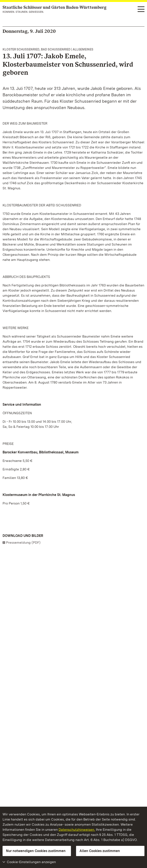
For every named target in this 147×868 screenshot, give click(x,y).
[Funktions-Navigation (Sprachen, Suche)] (141, 9)
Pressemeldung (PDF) (23, 542)
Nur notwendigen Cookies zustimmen (36, 851)
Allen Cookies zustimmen (100, 851)
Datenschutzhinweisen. (77, 830)
